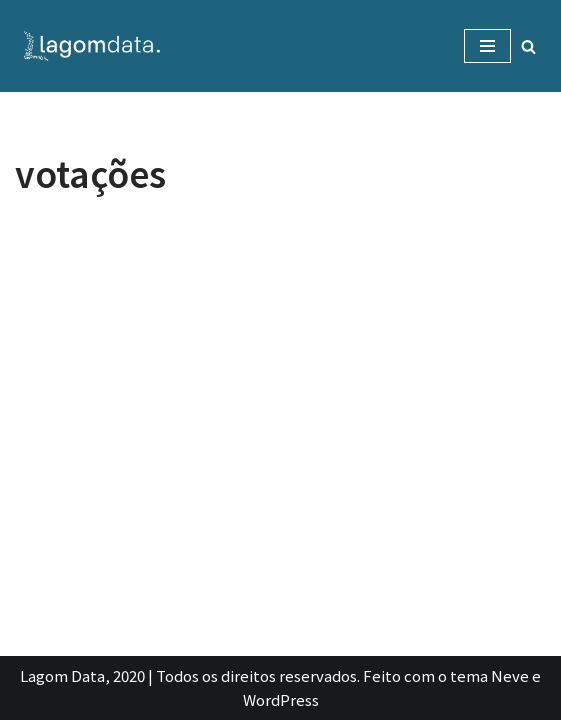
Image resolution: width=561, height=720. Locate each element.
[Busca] (528, 46)
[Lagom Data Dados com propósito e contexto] (95, 46)
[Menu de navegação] (487, 46)
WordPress (281, 699)
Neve (510, 675)
